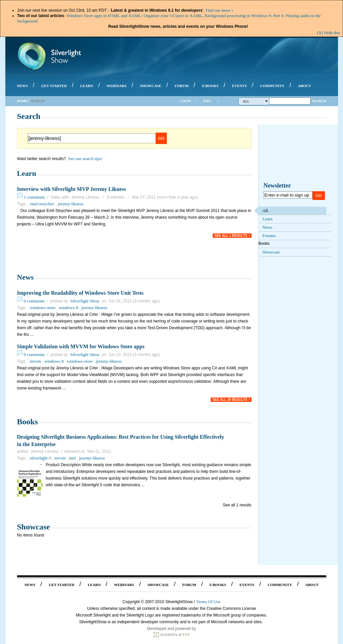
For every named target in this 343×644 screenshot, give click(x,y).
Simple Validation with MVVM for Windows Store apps (81, 346)
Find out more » (219, 10)
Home (22, 101)
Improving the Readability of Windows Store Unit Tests (80, 293)
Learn (27, 173)
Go (161, 138)
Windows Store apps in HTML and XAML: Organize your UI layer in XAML (134, 16)
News (25, 277)
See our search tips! (85, 159)
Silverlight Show (85, 301)
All (255, 101)
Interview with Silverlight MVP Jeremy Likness (72, 189)
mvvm (35, 361)
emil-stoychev (42, 204)
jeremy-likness (71, 204)
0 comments (34, 301)
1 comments (34, 197)
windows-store (43, 308)
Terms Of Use (208, 602)
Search (319, 101)
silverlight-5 (41, 458)
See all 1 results (231, 236)
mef (72, 458)
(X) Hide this (328, 33)
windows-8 (69, 308)
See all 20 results (230, 400)
